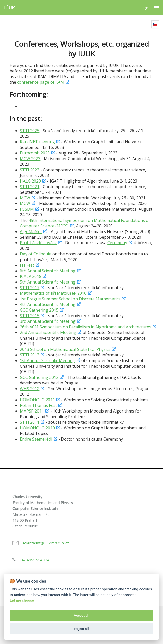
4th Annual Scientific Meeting (48, 304)
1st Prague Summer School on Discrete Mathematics (70, 299)
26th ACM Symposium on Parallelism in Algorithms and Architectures (86, 327)
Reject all (81, 629)
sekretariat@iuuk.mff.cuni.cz (46, 543)
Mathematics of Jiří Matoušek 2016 (53, 293)
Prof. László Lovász (38, 243)
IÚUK (9, 8)
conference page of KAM (41, 82)
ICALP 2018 (31, 276)
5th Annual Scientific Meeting (48, 282)
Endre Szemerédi (36, 439)
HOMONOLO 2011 (37, 400)
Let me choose (22, 601)
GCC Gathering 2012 (39, 377)
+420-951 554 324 (34, 560)
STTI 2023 (30, 170)
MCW (25, 198)
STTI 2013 (30, 355)
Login (145, 8)
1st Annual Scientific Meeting (47, 360)
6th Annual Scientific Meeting (48, 271)
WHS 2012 (30, 389)
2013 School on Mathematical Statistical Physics (65, 349)
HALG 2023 (30, 181)
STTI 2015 (30, 316)
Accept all (81, 615)
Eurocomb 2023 (35, 153)
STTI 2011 (30, 422)
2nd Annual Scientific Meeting (48, 332)
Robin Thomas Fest (38, 405)
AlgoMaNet (31, 231)
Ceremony (117, 243)
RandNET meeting (37, 142)
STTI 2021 (30, 187)
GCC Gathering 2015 (39, 310)
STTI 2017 (30, 288)
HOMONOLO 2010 (37, 428)
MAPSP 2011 (32, 411)
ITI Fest (27, 265)
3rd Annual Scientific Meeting (48, 321)
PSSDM (27, 209)
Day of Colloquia (36, 254)
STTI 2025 (30, 131)
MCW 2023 (30, 159)
